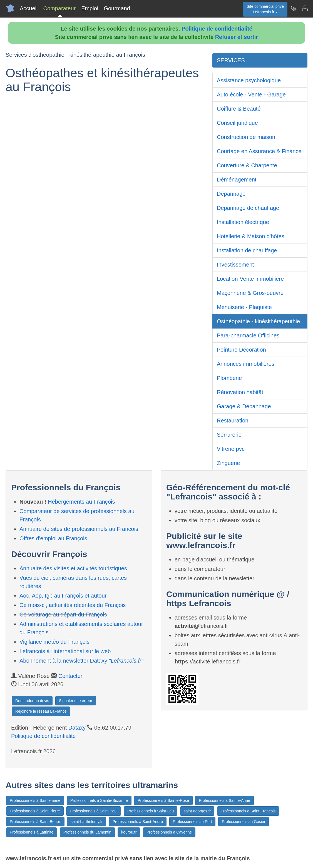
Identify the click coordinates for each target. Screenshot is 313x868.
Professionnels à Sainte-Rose (163, 800)
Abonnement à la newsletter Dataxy (81, 661)
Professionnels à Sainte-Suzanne (99, 800)
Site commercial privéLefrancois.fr (265, 9)
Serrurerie (229, 435)
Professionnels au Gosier (244, 822)
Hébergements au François (81, 502)
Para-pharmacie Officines (248, 335)
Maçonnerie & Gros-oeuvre (250, 293)
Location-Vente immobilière (250, 279)
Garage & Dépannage (244, 406)
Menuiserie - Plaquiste (244, 307)
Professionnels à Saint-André (138, 822)
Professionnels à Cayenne (169, 832)
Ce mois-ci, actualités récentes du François (73, 605)
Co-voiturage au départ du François (63, 615)
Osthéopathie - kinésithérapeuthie (258, 321)
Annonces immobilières (246, 364)
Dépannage (231, 194)
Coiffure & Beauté (239, 109)
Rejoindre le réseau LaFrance (41, 711)
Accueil (29, 8)
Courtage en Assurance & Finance (259, 151)
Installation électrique (243, 222)
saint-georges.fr (197, 811)
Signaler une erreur (76, 701)
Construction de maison (246, 137)
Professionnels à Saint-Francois (248, 811)
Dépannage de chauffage (248, 208)
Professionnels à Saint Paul (94, 811)
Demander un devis (32, 701)
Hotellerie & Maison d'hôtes (251, 236)
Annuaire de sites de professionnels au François (79, 529)
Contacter (70, 676)
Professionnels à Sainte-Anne (224, 800)
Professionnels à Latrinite (32, 832)
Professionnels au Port (192, 822)
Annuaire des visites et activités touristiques (73, 568)
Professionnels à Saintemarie (35, 800)
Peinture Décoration (241, 350)
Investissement (235, 265)
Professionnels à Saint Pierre (35, 811)
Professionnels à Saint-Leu (151, 811)
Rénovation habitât (240, 392)
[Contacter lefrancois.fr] (305, 8)
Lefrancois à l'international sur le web (65, 651)
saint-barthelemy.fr (87, 822)
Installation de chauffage (247, 250)
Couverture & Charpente (247, 165)
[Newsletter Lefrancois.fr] (294, 8)
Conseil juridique (237, 123)
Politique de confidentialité (217, 29)
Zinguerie (228, 463)
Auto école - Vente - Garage (251, 94)
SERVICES (231, 60)
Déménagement (237, 180)
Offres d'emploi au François (53, 538)
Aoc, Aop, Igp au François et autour (63, 596)
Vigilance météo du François (54, 642)
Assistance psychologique (249, 80)
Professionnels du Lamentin (87, 832)
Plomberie (229, 378)
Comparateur (59, 8)
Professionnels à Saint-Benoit (35, 822)
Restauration (233, 421)
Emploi (90, 8)
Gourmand (117, 8)
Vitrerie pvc (231, 449)
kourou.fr (129, 832)
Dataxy (77, 728)
